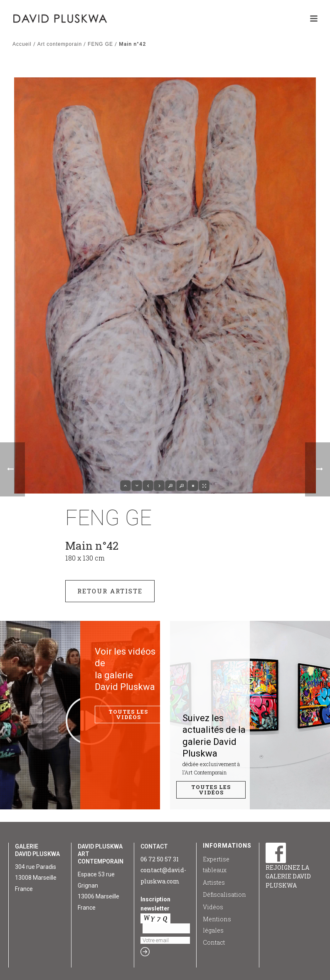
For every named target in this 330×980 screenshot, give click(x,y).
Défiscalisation (224, 894)
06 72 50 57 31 (160, 859)
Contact (214, 942)
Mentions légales (217, 925)
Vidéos (213, 907)
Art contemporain (60, 44)
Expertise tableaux (216, 865)
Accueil (22, 44)
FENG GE (100, 44)
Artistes (214, 882)
